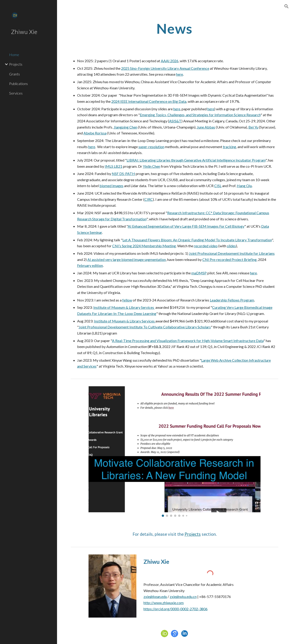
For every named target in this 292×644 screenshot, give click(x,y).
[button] (287, 6)
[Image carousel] (175, 452)
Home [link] (14, 55)
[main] (174, 28)
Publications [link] (18, 84)
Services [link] (16, 93)
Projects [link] (16, 64)
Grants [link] (14, 74)
